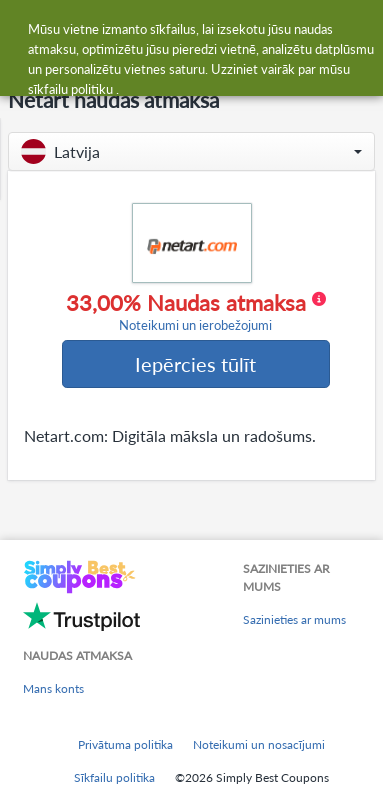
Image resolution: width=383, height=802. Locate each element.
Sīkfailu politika (114, 777)
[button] (191, 151)
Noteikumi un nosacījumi (259, 744)
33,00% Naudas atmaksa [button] (196, 312)
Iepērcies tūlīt (195, 364)
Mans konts (53, 688)
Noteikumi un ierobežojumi (195, 325)
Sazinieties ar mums (294, 619)
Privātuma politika (125, 744)
